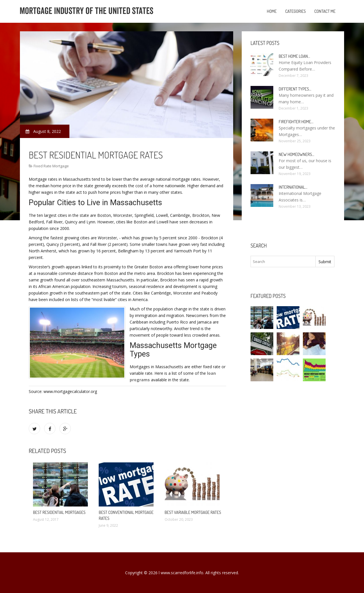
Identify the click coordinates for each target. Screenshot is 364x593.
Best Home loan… (294, 56)
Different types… (295, 89)
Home (272, 11)
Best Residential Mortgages (59, 512)
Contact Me (325, 11)
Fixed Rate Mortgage (51, 166)
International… (293, 187)
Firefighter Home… (296, 122)
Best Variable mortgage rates (193, 512)
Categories (295, 11)
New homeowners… (296, 154)
